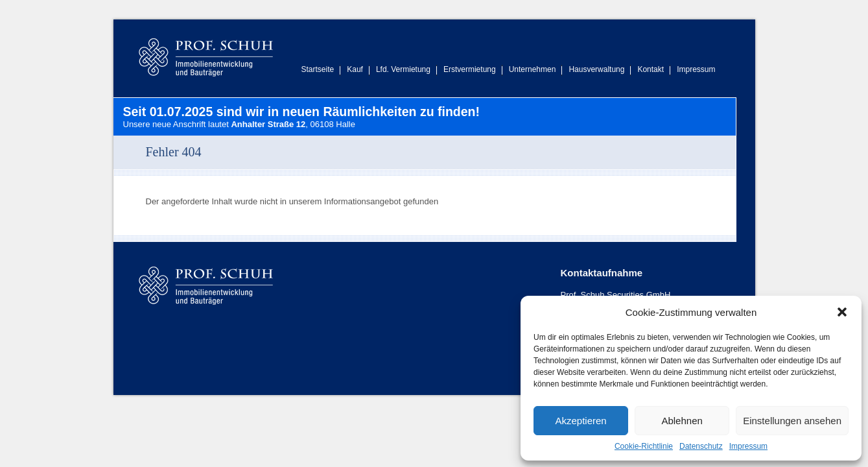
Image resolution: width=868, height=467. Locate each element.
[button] (842, 312)
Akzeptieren (581, 421)
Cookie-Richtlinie (644, 446)
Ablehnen (682, 421)
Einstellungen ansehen (792, 421)
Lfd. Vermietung (403, 69)
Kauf (355, 69)
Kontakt (651, 69)
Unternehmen (533, 69)
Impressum (748, 446)
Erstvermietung (470, 69)
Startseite (318, 69)
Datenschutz (701, 446)
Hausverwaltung (596, 69)
